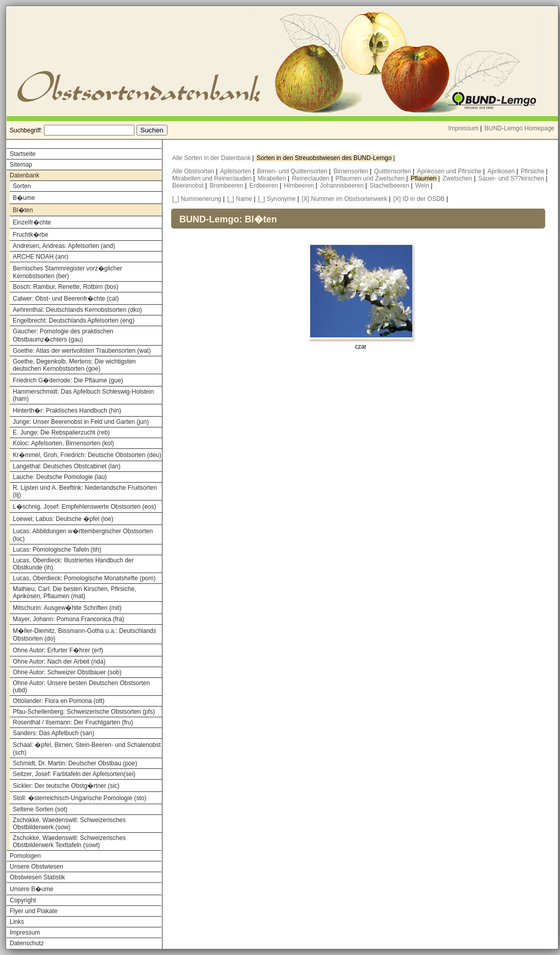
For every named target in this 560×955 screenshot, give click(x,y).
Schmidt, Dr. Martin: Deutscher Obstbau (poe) (75, 763)
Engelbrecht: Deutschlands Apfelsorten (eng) (74, 321)
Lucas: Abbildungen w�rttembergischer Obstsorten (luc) (83, 535)
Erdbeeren (264, 186)
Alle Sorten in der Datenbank (212, 158)
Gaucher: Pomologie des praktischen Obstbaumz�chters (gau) (63, 335)
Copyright (23, 900)
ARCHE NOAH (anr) (41, 257)
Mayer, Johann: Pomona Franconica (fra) (68, 619)
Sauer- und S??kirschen (512, 178)
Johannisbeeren (343, 186)
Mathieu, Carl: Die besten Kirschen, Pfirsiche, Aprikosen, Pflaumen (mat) (74, 593)
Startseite (23, 154)
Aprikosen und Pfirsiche (450, 171)
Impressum (463, 128)
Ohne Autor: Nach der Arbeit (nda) (59, 662)
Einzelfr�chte (32, 222)
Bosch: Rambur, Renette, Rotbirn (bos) (66, 287)
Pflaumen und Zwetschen (371, 178)
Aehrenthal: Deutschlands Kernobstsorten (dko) (77, 310)
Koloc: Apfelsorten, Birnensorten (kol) (63, 443)
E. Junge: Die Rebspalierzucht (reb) (61, 433)
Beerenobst (189, 186)
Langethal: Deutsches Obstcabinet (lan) (67, 466)
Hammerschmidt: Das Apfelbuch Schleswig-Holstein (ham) (83, 395)
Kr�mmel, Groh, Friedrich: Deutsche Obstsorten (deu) (87, 455)
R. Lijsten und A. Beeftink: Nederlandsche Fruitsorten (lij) (85, 491)
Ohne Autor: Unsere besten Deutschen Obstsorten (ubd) (81, 687)
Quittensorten (393, 171)
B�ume (24, 198)
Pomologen (25, 856)
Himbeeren (300, 186)
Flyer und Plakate (33, 911)
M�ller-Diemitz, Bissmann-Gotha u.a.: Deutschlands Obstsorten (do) (85, 635)
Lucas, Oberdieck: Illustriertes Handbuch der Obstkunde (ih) (73, 564)
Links (17, 922)
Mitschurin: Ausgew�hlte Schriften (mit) (67, 608)
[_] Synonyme (277, 199)
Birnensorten (352, 171)
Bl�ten (23, 210)
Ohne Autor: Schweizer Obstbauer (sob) (67, 672)
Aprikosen (502, 171)
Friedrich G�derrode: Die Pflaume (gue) (68, 380)
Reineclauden (311, 178)
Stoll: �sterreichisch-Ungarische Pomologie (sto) (79, 798)
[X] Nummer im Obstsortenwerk (345, 199)
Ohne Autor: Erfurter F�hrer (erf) (58, 650)
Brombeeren (227, 186)
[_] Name (240, 199)
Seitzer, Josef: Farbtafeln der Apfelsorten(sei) (74, 774)
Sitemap (21, 165)
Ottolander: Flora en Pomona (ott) (59, 701)
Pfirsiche (533, 171)
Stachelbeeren (391, 186)
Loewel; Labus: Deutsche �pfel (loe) (63, 519)
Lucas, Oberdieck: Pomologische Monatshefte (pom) (84, 578)
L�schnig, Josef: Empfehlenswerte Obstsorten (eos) (85, 507)
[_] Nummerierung (197, 199)
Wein (423, 186)
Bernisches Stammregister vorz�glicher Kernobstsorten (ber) (67, 272)
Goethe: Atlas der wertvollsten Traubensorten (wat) (82, 351)
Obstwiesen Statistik (37, 877)
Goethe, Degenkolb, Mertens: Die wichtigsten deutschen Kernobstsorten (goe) (74, 365)
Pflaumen (425, 178)
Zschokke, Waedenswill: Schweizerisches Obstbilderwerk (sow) (69, 824)
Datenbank (25, 175)
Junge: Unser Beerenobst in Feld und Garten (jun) (81, 422)
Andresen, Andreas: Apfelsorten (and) (64, 246)
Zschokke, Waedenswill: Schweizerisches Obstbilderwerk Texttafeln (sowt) (69, 842)
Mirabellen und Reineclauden (213, 178)
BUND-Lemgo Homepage (519, 128)
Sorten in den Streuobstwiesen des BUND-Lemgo (325, 158)
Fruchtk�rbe (30, 235)
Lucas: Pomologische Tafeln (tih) (57, 550)
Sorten (22, 186)
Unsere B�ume (31, 889)
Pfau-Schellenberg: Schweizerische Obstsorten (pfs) (84, 712)
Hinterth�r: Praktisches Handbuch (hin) (67, 411)
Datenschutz (27, 943)
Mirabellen (273, 178)
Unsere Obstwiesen (37, 867)
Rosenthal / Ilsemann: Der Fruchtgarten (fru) (73, 722)
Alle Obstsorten (194, 171)
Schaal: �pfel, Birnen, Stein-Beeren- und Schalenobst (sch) (87, 749)
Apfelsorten (237, 171)
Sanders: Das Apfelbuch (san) (53, 733)
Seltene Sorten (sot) (40, 809)
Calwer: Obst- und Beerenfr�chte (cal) (66, 299)
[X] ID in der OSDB (419, 199)
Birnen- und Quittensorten (293, 171)
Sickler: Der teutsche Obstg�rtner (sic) (66, 786)
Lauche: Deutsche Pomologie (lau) (60, 477)
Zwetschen (458, 178)
